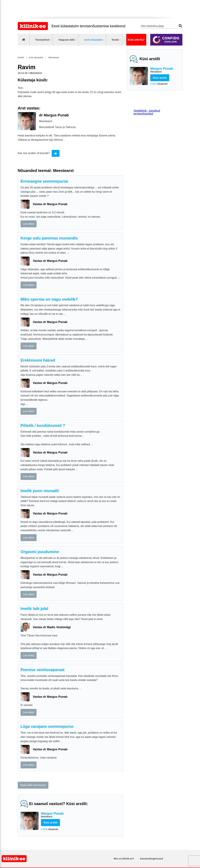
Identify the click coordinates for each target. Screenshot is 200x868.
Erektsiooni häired (38, 360)
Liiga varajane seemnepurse (47, 726)
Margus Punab (165, 70)
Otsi (180, 26)
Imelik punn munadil (40, 491)
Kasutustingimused (152, 859)
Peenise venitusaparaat (43, 670)
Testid (115, 40)
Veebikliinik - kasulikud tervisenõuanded (147, 112)
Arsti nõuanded (93, 40)
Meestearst (53, 57)
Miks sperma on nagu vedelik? (49, 299)
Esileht (21, 57)
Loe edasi (29, 224)
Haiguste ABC (67, 40)
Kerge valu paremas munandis (49, 238)
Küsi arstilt (136, 40)
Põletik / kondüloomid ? (43, 425)
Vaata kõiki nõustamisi (33, 785)
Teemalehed (42, 40)
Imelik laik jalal (34, 609)
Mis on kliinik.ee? (124, 859)
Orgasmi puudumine (40, 552)
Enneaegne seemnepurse (44, 181)
